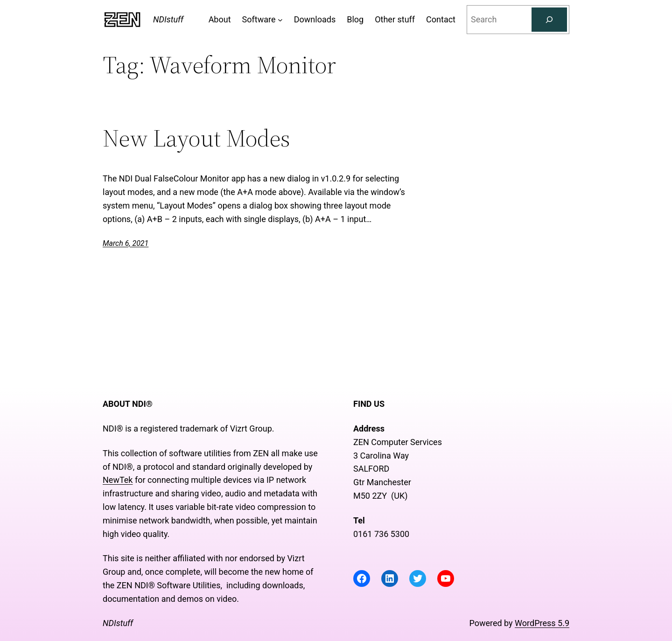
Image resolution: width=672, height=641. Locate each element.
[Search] (549, 20)
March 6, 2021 (126, 243)
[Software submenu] (280, 20)
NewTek (118, 480)
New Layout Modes (196, 138)
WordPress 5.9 (542, 623)
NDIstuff (168, 19)
